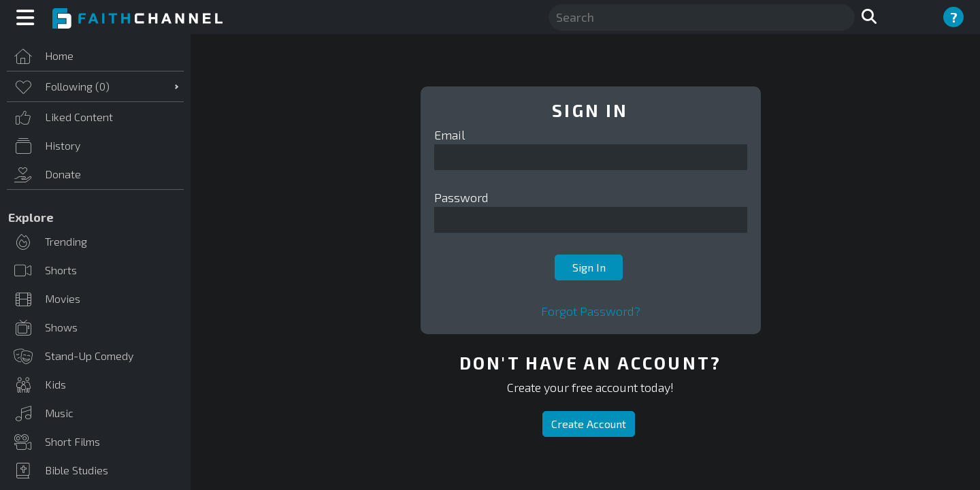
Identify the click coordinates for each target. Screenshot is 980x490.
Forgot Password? (591, 311)
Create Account (589, 424)
